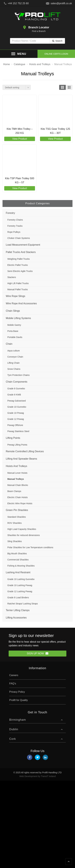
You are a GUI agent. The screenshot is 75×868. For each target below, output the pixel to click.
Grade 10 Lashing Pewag (20, 585)
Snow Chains (14, 369)
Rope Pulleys (14, 232)
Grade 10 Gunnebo (17, 407)
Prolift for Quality (19, 700)
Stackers (12, 277)
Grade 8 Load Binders (18, 598)
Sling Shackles (15, 541)
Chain (9, 344)
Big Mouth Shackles (17, 554)
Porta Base (13, 331)
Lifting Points (13, 438)
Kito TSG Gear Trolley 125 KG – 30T (55, 131)
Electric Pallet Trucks (18, 265)
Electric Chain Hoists (17, 497)
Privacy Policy (17, 692)
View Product (20, 139)
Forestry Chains (15, 220)
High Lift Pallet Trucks (18, 283)
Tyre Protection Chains (19, 375)
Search (59, 41)
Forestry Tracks (15, 226)
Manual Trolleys (16, 479)
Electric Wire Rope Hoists (20, 503)
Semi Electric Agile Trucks (20, 271)
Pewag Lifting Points (17, 445)
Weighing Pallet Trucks (19, 259)
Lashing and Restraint (18, 572)
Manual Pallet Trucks (18, 289)
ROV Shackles (15, 523)
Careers (14, 675)
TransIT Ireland (48, 776)
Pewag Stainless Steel (18, 431)
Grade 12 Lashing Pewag (20, 591)
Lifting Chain (13, 363)
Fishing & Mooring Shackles (21, 566)
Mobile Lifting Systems (18, 318)
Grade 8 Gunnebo (16, 389)
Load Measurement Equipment (23, 245)
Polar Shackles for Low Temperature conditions (30, 547)
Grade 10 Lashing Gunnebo (21, 579)
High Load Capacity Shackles (22, 529)
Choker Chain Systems (19, 238)
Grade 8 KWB (14, 395)
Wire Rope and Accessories (21, 303)
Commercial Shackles (18, 560)
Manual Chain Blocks (18, 485)
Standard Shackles (17, 517)
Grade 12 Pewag (16, 419)
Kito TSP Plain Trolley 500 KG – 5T (20, 180)
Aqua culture (14, 351)
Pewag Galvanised (17, 401)
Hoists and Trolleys (16, 466)
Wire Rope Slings (16, 296)
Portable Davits (15, 337)
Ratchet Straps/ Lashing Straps (23, 604)
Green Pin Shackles (17, 510)
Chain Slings (13, 311)
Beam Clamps (14, 491)
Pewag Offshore (15, 425)
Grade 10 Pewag (16, 413)
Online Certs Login (56, 54)
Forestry (10, 213)
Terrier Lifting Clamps (18, 610)
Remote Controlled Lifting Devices (25, 451)
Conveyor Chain (15, 357)
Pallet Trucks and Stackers (21, 252)
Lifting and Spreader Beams (21, 459)
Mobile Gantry (14, 325)
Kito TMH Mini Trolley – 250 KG (20, 131)
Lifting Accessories (16, 618)
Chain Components (17, 382)
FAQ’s (13, 684)
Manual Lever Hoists (17, 473)
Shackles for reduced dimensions (24, 535)
